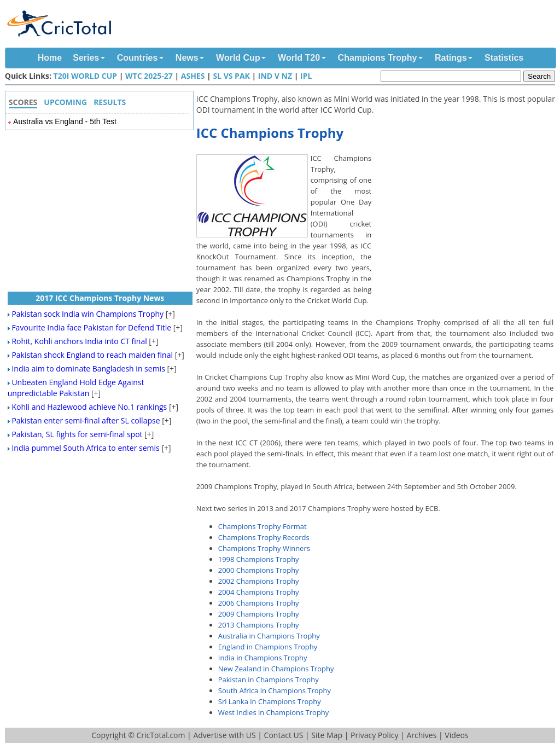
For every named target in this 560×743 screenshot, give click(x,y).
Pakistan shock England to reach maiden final (92, 355)
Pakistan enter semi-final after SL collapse (86, 420)
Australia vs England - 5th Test (65, 121)
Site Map (327, 735)
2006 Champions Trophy (259, 603)
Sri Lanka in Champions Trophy (270, 701)
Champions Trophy (378, 58)
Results (110, 102)
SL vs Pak (231, 76)
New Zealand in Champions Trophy (276, 669)
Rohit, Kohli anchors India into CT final (79, 341)
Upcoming (65, 102)
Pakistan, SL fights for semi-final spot (77, 434)
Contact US (284, 735)
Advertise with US (224, 735)
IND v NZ (275, 76)
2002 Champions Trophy (259, 581)
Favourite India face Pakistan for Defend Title (91, 327)
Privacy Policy (374, 735)
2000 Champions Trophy (259, 570)
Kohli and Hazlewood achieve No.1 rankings (89, 407)
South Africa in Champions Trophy (275, 690)
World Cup (238, 58)
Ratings (451, 58)
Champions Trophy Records (264, 537)
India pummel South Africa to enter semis (85, 448)
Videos (456, 735)
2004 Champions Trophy (259, 592)
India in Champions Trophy (263, 658)
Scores (23, 102)
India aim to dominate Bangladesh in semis (88, 368)
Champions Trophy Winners (264, 548)
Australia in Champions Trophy (269, 636)
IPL (306, 76)
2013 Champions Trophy (259, 625)
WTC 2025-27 (149, 76)
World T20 (299, 58)
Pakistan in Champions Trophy (269, 680)
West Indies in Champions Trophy (274, 712)
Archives (421, 735)
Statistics (504, 58)
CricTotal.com (161, 735)
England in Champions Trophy (268, 647)
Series (86, 58)
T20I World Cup (86, 76)
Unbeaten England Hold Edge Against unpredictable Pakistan (76, 388)
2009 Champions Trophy (259, 614)
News (187, 58)
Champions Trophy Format (262, 526)
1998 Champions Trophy (259, 559)
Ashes (193, 76)
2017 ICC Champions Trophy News (100, 298)
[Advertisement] (466, 231)
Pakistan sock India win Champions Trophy (87, 314)
